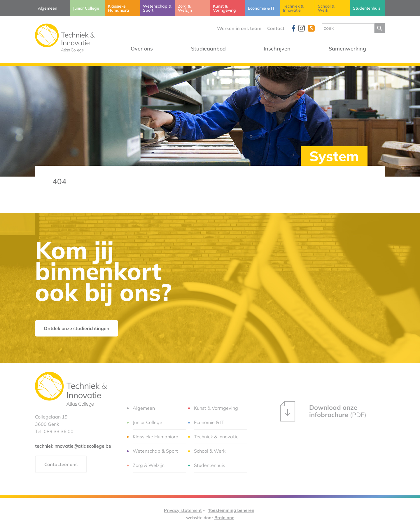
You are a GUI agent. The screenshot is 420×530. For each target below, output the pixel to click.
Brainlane (224, 518)
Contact (276, 28)
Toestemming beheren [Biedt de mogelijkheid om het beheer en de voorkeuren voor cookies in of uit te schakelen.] (231, 510)
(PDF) (323, 411)
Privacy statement (183, 510)
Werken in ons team (239, 28)
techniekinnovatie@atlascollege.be (73, 446)
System (334, 156)
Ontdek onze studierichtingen (77, 328)
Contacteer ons (61, 464)
